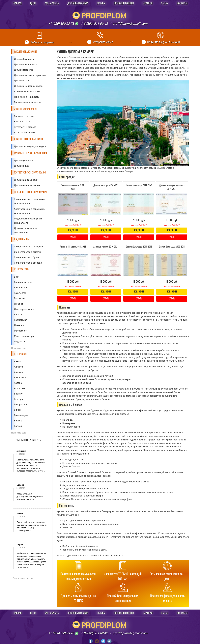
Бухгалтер (19, 298)
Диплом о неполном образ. (29, 86)
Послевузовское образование (30, 172)
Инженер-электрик (24, 309)
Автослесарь (21, 287)
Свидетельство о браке (27, 257)
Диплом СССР (21, 80)
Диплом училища (23, 160)
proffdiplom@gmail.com (130, 23)
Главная (17, 3)
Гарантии (147, 3)
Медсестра (20, 341)
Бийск (17, 410)
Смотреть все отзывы (23, 578)
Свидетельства (22, 239)
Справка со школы (24, 116)
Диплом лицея (22, 166)
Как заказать (52, 3)
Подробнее (73, 230)
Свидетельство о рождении (29, 246)
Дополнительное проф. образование (26, 230)
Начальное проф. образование (30, 153)
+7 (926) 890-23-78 (64, 23)
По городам (20, 354)
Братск (18, 421)
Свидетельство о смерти (27, 252)
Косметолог (20, 320)
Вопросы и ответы (124, 3)
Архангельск (21, 377)
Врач (17, 277)
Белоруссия (20, 404)
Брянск (18, 426)
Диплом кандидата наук (27, 185)
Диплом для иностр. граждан (30, 75)
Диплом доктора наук (26, 180)
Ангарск (18, 367)
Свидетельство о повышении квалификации (30, 201)
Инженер (19, 304)
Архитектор (20, 293)
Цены (33, 3)
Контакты (182, 3)
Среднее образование (25, 109)
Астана (18, 383)
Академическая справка (27, 91)
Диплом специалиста (26, 64)
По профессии (21, 269)
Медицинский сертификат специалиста (28, 221)
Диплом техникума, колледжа (30, 146)
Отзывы (101, 3)
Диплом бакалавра (24, 59)
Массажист (20, 331)
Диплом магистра (24, 70)
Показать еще (19, 348)
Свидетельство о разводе (28, 263)
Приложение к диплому (27, 97)
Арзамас (19, 372)
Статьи (165, 3)
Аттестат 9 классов (25, 132)
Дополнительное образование (30, 192)
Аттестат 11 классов (25, 127)
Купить (73, 237)
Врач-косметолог (23, 282)
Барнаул (19, 394)
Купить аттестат (23, 121)
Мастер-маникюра (24, 336)
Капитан (19, 314)
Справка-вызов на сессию (28, 102)
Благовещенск (22, 415)
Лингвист (19, 325)
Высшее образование (25, 52)
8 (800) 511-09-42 (96, 23)
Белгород (19, 399)
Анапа (17, 361)
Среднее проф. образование (29, 139)
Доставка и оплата (78, 3)
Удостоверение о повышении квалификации (30, 211)
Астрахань (20, 388)
